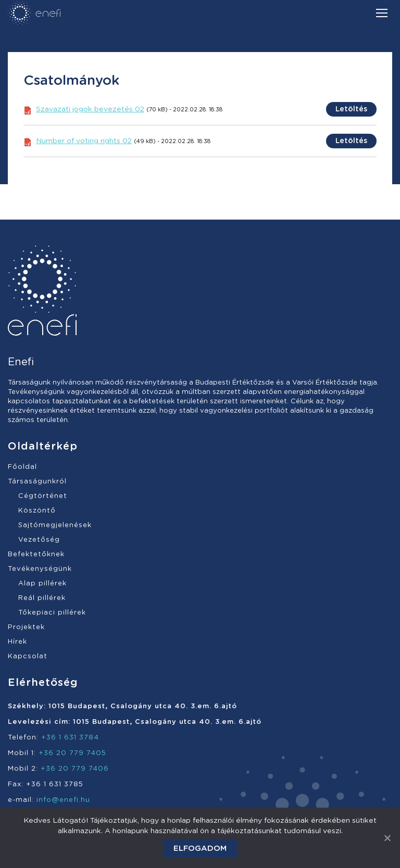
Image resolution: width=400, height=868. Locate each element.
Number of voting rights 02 (84, 141)
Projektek (26, 627)
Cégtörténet (43, 496)
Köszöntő (37, 511)
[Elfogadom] (387, 838)
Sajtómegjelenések (55, 525)
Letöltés (351, 109)
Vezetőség (39, 540)
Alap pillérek (42, 584)
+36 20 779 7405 (72, 753)
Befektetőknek (36, 554)
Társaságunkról (37, 482)
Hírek (17, 642)
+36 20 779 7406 (75, 769)
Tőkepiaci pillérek (52, 613)
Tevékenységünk (40, 569)
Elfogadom (200, 848)
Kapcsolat (28, 656)
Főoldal (22, 467)
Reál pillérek (42, 598)
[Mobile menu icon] (382, 13)
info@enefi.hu (63, 800)
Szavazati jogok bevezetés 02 (90, 109)
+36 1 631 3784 (70, 738)
